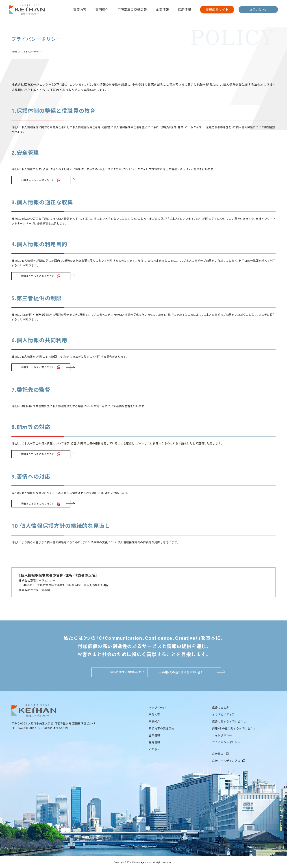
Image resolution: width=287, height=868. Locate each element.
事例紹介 (102, 9)
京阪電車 (218, 753)
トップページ (157, 707)
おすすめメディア (223, 714)
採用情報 (185, 9)
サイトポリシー (222, 735)
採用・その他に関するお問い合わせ (192, 672)
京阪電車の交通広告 (132, 9)
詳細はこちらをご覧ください (36, 180)
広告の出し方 (221, 707)
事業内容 (80, 9)
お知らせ (154, 748)
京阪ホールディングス (226, 760)
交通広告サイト (217, 9)
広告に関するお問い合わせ (95, 672)
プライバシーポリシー (226, 742)
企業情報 (162, 9)
